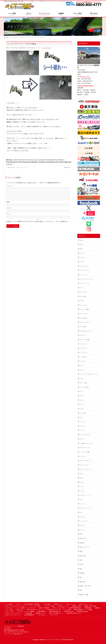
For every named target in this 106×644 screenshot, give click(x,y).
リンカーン (83, 504)
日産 (81, 560)
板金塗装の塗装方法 (83, 611)
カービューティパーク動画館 (26, 611)
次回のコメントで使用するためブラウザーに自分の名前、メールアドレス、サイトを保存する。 (38, 224)
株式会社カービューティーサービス (51, 640)
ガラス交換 (83, 327)
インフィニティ (84, 275)
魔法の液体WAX (79, 610)
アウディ (82, 253)
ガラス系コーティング (86, 331)
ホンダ (81, 482)
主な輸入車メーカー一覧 (54, 610)
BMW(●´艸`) (68, 167)
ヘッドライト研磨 (85, 452)
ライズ (81, 500)
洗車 (81, 569)
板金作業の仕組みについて (74, 613)
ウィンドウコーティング (86, 279)
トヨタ (81, 409)
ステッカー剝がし (85, 387)
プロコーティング (85, 448)
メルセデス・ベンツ (85, 495)
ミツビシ (82, 491)
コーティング (83, 344)
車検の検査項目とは (55, 611)
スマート (82, 396)
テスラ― (82, 404)
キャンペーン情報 (85, 340)
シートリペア (83, 353)
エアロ (81, 288)
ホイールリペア (84, 465)
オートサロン (83, 292)
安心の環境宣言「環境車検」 (33, 604)
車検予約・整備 (84, 595)
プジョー (82, 439)
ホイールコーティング (86, 461)
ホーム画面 (9, 604)
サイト (9, 217)
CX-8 (81, 244)
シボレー (82, 366)
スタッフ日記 (83, 383)
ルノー (81, 513)
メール (9, 210)
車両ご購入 (83, 582)
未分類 (81, 564)
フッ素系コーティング (86, 443)
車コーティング (71, 604)
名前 (8, 204)
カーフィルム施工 (85, 309)
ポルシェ (82, 474)
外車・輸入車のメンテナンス (35, 610)
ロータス (82, 525)
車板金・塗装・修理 (85, 586)
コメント (10, 186)
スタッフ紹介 (9, 610)
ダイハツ (82, 400)
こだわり (18, 604)
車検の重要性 (42, 611)
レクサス (82, 517)
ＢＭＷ (81, 240)
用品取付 (82, 573)
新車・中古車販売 (44, 608)
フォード (82, 430)
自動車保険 (88, 608)
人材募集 (90, 610)
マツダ (81, 487)
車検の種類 (29, 613)
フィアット (83, 422)
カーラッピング (84, 314)
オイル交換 (83, 296)
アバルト (82, 262)
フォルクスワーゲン (85, 435)
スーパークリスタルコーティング (89, 374)
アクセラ (82, 257)
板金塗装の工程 (69, 611)
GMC (81, 249)
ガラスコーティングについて (14, 613)
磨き (81, 577)
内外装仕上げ (83, 538)
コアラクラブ (83, 348)
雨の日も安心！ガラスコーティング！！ (18, 167)
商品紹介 (82, 543)
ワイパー (82, 530)
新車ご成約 (83, 556)
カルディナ (83, 335)
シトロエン (83, 361)
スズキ (81, 379)
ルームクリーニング (85, 508)
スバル (81, 392)
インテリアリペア (47, 48)
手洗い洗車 (48, 604)
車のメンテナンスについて (13, 615)
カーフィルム (83, 305)
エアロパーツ (9, 608)
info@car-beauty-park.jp (85, 86)
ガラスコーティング (85, 322)
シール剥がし (83, 357)
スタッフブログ (10, 611)
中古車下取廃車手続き (75, 608)
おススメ (82, 301)
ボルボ (81, 478)
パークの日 (83, 413)
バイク (81, 417)
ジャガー (82, 370)
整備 (81, 551)
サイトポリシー (42, 615)
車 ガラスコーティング (86, 604)
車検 (81, 590)
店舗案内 (97, 608)
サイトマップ (54, 615)
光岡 (81, 534)
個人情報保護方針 (29, 615)
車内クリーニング (63, 606)
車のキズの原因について (56, 613)
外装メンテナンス (85, 547)
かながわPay (83, 318)
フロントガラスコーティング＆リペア (16, 606)
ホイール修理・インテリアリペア (26, 608)
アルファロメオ (84, 266)
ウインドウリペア (85, 283)
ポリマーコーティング (86, 469)
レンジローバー (84, 521)
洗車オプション (59, 604)
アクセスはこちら (84, 77)
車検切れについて (41, 613)
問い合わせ (20, 610)
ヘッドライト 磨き (49, 606)
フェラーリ (83, 426)
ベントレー (83, 456)
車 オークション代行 (59, 608)
